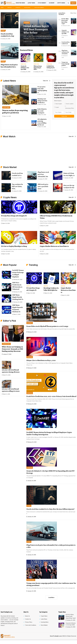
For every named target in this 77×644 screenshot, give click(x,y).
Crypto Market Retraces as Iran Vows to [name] (68, 290)
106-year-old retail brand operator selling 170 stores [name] (11, 390)
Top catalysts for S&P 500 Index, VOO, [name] (17, 186)
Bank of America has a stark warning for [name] (42, 111)
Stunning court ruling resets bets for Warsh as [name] (42, 101)
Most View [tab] (73, 13)
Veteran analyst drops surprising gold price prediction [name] (15, 112)
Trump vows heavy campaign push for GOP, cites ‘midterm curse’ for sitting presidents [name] (51, 584)
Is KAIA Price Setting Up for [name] (51, 67)
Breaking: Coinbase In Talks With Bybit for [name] (51, 289)
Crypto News (61, 3)
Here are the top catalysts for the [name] (69, 186)
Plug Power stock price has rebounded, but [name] (43, 174)
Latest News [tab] (62, 13)
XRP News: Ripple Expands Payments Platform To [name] (18, 308)
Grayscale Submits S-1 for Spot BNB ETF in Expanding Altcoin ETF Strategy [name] (50, 472)
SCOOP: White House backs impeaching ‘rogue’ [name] (65, 21)
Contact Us (18, 8)
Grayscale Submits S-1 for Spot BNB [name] (25, 68)
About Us (10, 8)
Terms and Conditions (39, 8)
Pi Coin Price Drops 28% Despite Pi (14, 216)
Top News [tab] (61, 14)
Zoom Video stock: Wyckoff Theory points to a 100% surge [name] (47, 326)
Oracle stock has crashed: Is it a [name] (17, 174)
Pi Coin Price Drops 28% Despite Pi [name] (33, 289)
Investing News (20, 3)
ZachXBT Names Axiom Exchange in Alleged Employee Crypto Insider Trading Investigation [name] (49, 433)
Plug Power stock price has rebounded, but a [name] (9, 66)
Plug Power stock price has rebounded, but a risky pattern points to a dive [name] (51, 546)
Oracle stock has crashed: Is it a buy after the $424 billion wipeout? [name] (50, 509)
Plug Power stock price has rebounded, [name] (65, 52)
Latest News (31, 3)
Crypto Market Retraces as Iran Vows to (54, 246)
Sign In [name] (73, 3)
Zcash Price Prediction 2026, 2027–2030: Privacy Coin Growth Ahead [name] (51, 396)
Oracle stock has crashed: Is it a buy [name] (7, 35)
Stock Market (42, 3)
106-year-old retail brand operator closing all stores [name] (11, 371)
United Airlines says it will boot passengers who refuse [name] (36, 29)
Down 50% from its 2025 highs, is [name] (69, 174)
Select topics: (58, 101)
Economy (52, 3)
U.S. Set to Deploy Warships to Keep (14, 246)
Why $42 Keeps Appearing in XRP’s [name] (38, 68)
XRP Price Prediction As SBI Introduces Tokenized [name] (17, 286)
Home (2, 8)
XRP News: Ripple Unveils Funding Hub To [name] (18, 297)
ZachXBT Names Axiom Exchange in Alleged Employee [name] (18, 274)
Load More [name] (51, 597)
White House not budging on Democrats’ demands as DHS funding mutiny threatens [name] (12, 349)
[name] (9, 3)
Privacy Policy (27, 8)
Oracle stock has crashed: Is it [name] (66, 43)
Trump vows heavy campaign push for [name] (65, 64)
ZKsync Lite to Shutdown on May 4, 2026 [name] (41, 360)
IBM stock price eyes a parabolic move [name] (43, 186)
